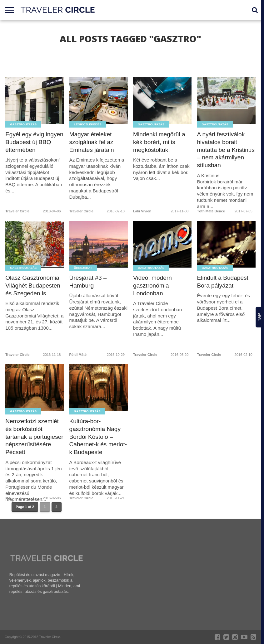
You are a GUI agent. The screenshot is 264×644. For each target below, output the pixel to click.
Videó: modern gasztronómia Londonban (152, 286)
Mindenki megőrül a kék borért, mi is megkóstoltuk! (159, 142)
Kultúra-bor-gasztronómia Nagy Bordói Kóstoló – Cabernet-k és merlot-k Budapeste (98, 437)
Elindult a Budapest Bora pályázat (223, 282)
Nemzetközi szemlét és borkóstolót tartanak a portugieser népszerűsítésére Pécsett (35, 437)
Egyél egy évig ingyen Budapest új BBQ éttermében (35, 142)
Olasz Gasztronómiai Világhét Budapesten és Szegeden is (33, 286)
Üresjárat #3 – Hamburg (88, 282)
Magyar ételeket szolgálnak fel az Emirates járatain (92, 142)
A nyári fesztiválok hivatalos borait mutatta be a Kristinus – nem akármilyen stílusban (226, 150)
